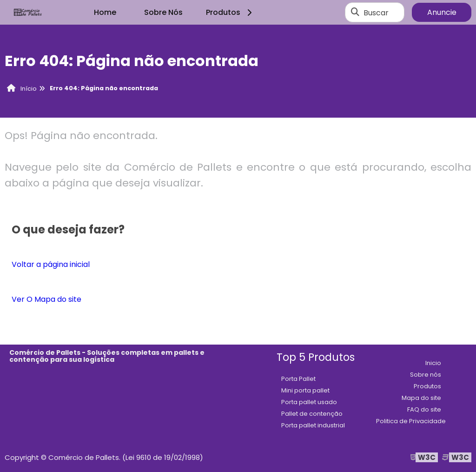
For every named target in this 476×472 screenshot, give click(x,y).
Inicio (433, 363)
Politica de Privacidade (411, 421)
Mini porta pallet (305, 390)
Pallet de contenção (312, 414)
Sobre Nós (163, 12)
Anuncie (442, 12)
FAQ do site (424, 409)
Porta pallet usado (309, 402)
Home (105, 12)
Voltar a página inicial (51, 264)
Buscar (376, 12)
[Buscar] (355, 13)
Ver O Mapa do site (46, 299)
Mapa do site (421, 398)
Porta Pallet (298, 379)
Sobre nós (426, 375)
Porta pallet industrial (313, 425)
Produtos (230, 12)
